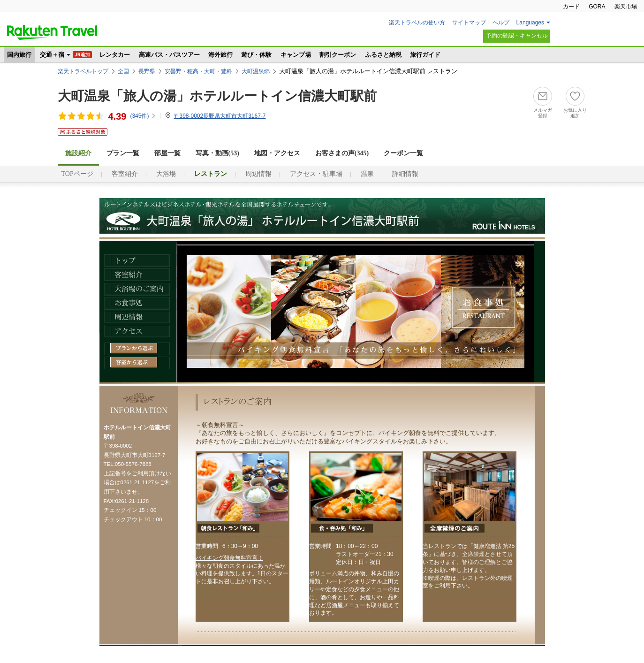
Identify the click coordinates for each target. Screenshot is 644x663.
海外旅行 (220, 55)
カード (571, 7)
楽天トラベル (52, 32)
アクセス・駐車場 (316, 174)
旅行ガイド (425, 55)
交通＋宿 (52, 55)
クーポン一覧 (403, 153)
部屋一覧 (167, 153)
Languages (530, 23)
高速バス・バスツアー (169, 55)
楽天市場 (626, 7)
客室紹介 (125, 174)
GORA (597, 7)
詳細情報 (405, 174)
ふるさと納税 (383, 55)
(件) (143, 116)
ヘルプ (501, 23)
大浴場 (166, 174)
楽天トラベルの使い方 (417, 23)
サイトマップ (469, 23)
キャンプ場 (296, 55)
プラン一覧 (123, 153)
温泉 (367, 174)
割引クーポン (338, 55)
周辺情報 (258, 174)
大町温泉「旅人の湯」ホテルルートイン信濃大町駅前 (217, 96)
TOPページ (77, 174)
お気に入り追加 (575, 113)
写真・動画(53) (217, 153)
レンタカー (115, 55)
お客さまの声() (342, 153)
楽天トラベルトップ (83, 71)
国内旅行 (19, 55)
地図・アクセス (277, 153)
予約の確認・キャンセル (517, 36)
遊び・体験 (256, 55)
